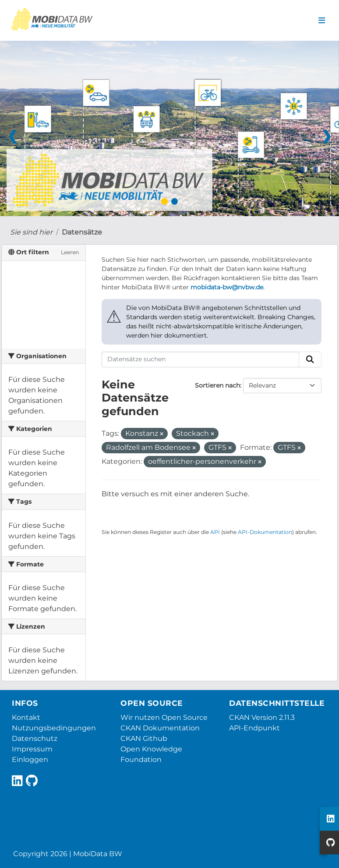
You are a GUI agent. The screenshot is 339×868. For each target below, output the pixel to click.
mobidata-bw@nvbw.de (227, 287)
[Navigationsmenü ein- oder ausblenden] (322, 21)
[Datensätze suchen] (201, 359)
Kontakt (26, 717)
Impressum (32, 749)
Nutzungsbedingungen (54, 728)
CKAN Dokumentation (160, 728)
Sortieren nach (217, 385)
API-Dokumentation (265, 532)
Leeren (70, 252)
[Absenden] (310, 359)
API (215, 532)
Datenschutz (35, 738)
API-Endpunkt (254, 728)
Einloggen (30, 759)
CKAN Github (144, 738)
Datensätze (82, 232)
